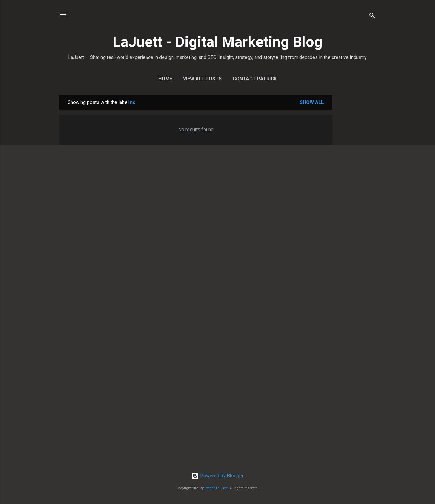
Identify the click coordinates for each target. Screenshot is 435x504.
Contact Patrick (255, 79)
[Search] (372, 16)
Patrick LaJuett (216, 488)
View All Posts (202, 79)
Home (165, 79)
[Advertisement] (356, 186)
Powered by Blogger (217, 476)
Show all (312, 102)
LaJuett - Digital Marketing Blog (218, 42)
